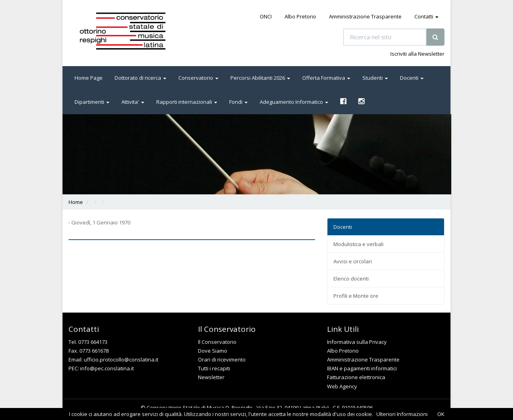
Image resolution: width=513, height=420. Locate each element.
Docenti (343, 227)
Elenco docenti (351, 279)
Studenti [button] (375, 78)
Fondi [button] (238, 102)
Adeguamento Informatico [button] (294, 102)
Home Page (89, 78)
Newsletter (211, 377)
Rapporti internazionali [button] (187, 102)
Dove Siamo (213, 351)
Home (76, 202)
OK (441, 414)
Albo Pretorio (300, 16)
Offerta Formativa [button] (326, 78)
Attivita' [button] (133, 102)
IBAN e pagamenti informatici (362, 368)
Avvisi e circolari (353, 261)
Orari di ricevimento (222, 359)
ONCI (266, 16)
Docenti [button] (412, 78)
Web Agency (342, 386)
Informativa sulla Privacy (357, 342)
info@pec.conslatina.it (107, 368)
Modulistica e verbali (358, 244)
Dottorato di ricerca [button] (140, 78)
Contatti (426, 16)
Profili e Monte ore (356, 296)
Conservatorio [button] (198, 78)
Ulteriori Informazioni (402, 414)
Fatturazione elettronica (356, 377)
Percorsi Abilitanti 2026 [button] (260, 78)
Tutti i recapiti (214, 368)
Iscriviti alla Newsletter (417, 54)
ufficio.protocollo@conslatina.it (121, 359)
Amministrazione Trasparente (365, 16)
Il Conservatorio (217, 342)
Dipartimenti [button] (92, 102)
